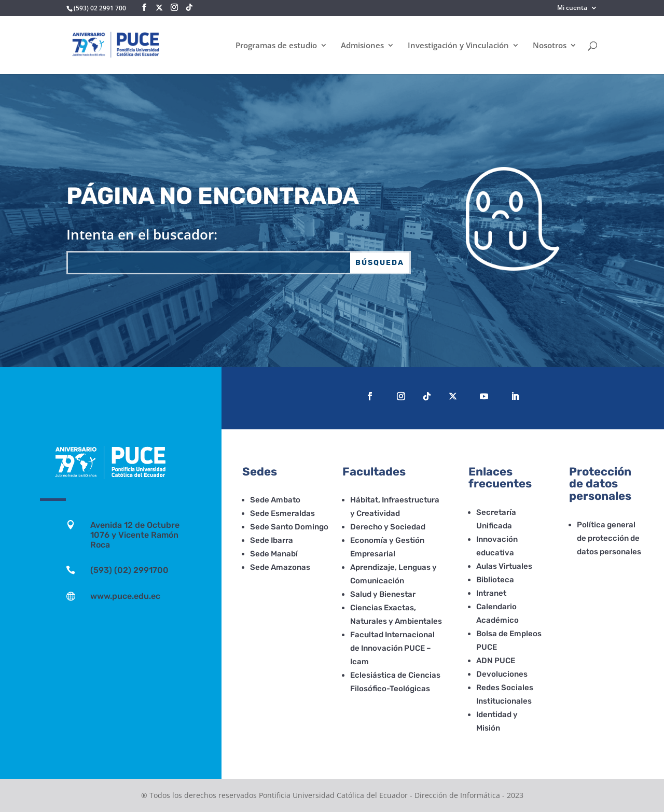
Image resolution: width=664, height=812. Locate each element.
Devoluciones (502, 674)
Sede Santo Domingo (289, 527)
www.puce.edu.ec (125, 596)
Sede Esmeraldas (282, 513)
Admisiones (362, 46)
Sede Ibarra (272, 540)
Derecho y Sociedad (388, 527)
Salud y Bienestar (383, 594)
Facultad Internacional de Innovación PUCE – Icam (392, 648)
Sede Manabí (274, 554)
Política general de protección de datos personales (609, 538)
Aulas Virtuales (504, 566)
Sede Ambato (275, 500)
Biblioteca (495, 580)
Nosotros (550, 46)
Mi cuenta (572, 8)
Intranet (491, 593)
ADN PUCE (496, 661)
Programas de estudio (276, 46)
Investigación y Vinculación (458, 46)
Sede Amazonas (280, 567)
